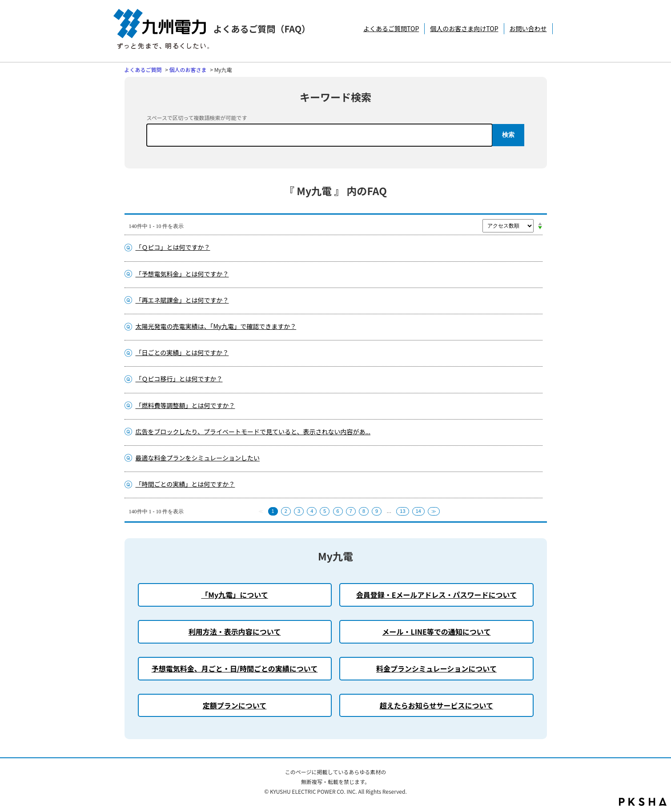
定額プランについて (235, 705)
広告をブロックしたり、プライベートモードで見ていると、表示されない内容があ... (253, 432)
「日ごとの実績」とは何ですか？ (182, 352)
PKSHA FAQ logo (643, 802)
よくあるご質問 (143, 70)
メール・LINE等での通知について (437, 632)
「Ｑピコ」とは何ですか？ (173, 247)
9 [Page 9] (377, 511)
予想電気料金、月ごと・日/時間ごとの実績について (235, 668)
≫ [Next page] (434, 511)
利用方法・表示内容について (235, 632)
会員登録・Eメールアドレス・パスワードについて (436, 595)
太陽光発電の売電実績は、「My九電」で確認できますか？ (216, 326)
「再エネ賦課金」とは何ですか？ (182, 300)
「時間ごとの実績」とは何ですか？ (185, 484)
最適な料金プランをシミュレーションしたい (198, 458)
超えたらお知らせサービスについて (436, 705)
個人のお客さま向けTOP (464, 28)
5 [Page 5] (325, 511)
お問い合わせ (528, 28)
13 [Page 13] (402, 511)
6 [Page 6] (338, 511)
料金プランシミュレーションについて (436, 668)
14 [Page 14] (418, 511)
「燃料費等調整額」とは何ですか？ (185, 405)
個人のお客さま (188, 70)
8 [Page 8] (364, 511)
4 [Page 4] (312, 511)
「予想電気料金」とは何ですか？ (182, 274)
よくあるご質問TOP (391, 28)
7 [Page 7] (351, 511)
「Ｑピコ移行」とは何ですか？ (179, 379)
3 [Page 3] (299, 511)
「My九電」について (234, 595)
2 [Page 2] (286, 511)
